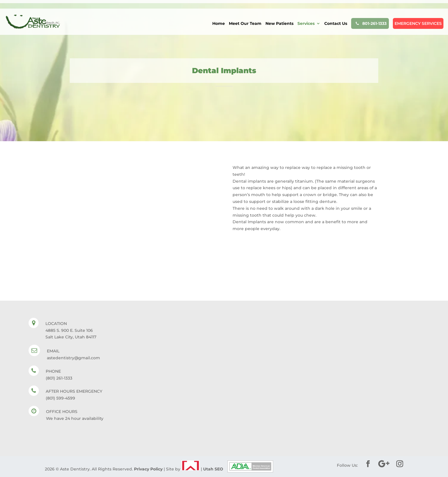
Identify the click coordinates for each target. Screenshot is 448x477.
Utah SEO (213, 469)
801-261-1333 (370, 23)
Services (306, 24)
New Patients (279, 24)
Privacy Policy (148, 469)
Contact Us (336, 24)
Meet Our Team (245, 24)
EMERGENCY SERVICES (418, 23)
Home (219, 24)
